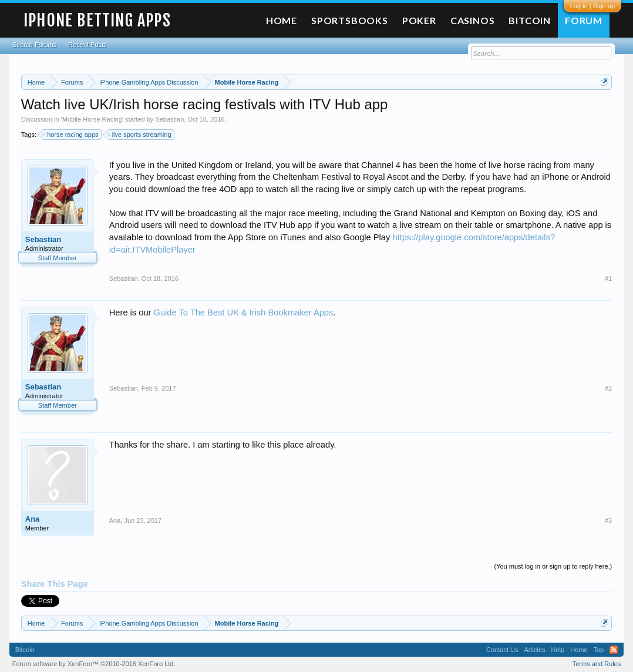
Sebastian (169, 119)
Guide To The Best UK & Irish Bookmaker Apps (244, 313)
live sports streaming (140, 135)
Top (598, 650)
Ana (33, 519)
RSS (614, 650)
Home (282, 20)
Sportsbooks (350, 20)
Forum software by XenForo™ (94, 664)
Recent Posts (87, 45)
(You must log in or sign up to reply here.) (553, 566)
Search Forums (34, 45)
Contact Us (502, 650)
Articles (534, 650)
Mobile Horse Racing (92, 119)
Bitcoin (530, 20)
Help (558, 650)
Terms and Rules (597, 664)
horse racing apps (71, 135)
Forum (584, 20)
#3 (608, 520)
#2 (608, 388)
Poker (419, 20)
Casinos (473, 20)
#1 (608, 278)
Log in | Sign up (592, 6)
